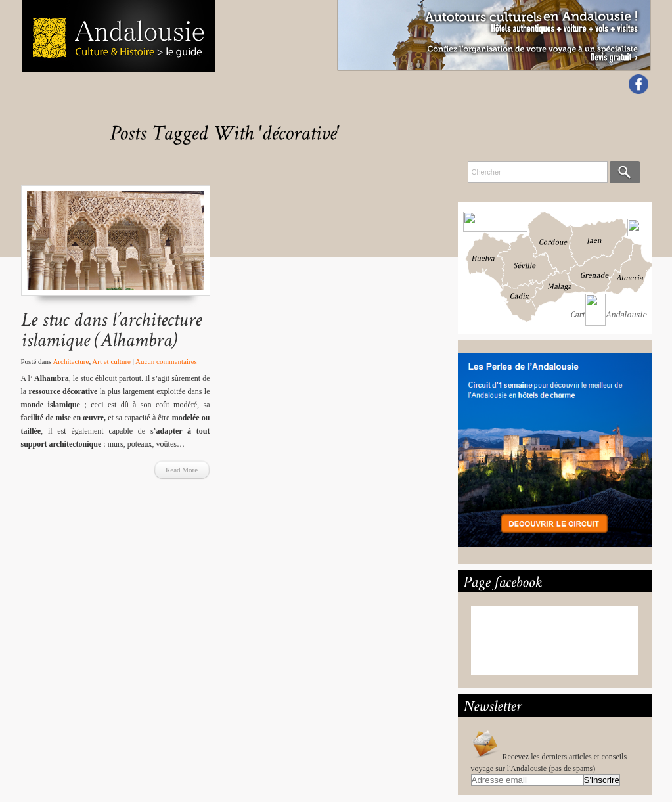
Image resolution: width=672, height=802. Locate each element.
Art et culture (111, 361)
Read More (182, 470)
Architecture (71, 361)
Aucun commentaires (166, 361)
